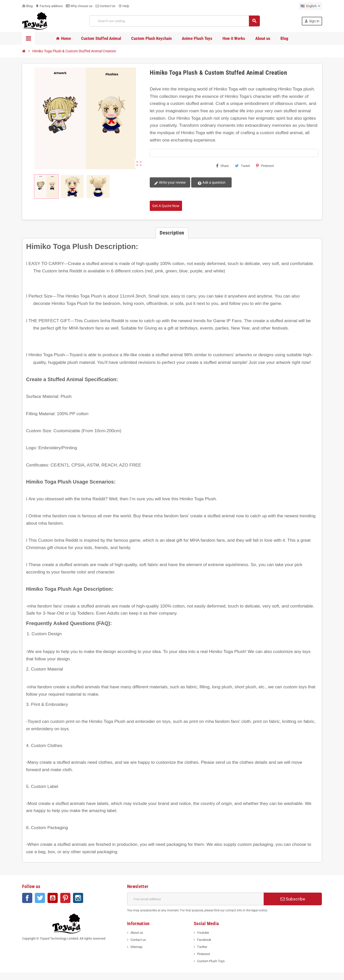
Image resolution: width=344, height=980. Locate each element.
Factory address (49, 6)
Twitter (40, 898)
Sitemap (136, 947)
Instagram (78, 898)
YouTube (53, 898)
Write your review (170, 183)
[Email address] (195, 899)
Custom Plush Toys (211, 961)
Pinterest (265, 166)
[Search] (174, 21)
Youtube (203, 933)
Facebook (27, 898)
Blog (27, 6)
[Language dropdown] (310, 6)
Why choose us (79, 6)
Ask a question (210, 183)
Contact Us (106, 6)
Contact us (138, 940)
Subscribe (293, 899)
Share (222, 166)
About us (137, 933)
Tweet (242, 166)
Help (124, 6)
